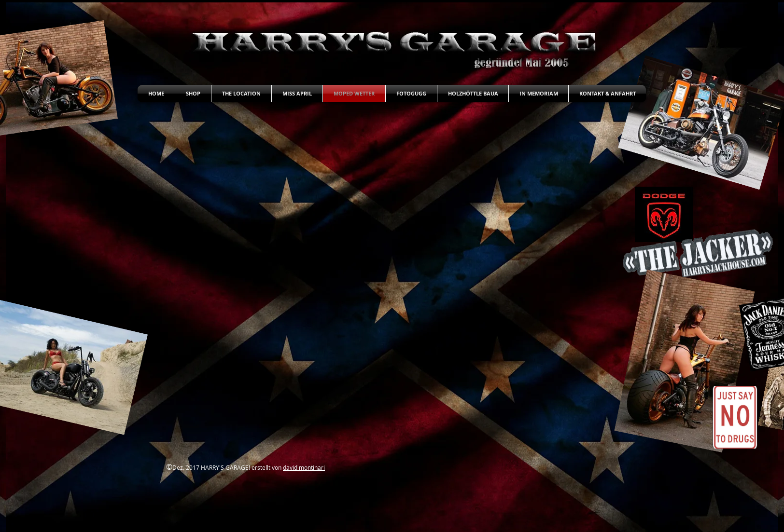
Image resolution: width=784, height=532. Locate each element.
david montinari (304, 467)
